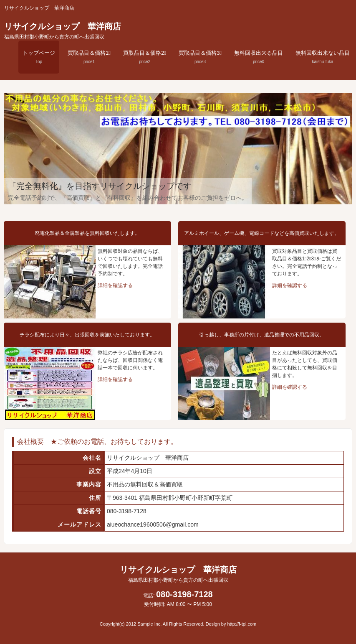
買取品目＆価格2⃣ (145, 57)
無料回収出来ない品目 (323, 57)
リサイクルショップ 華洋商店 (63, 31)
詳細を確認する (115, 285)
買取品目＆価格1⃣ (89, 57)
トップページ (39, 57)
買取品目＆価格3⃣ (200, 57)
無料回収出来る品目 (259, 57)
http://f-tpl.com (242, 624)
